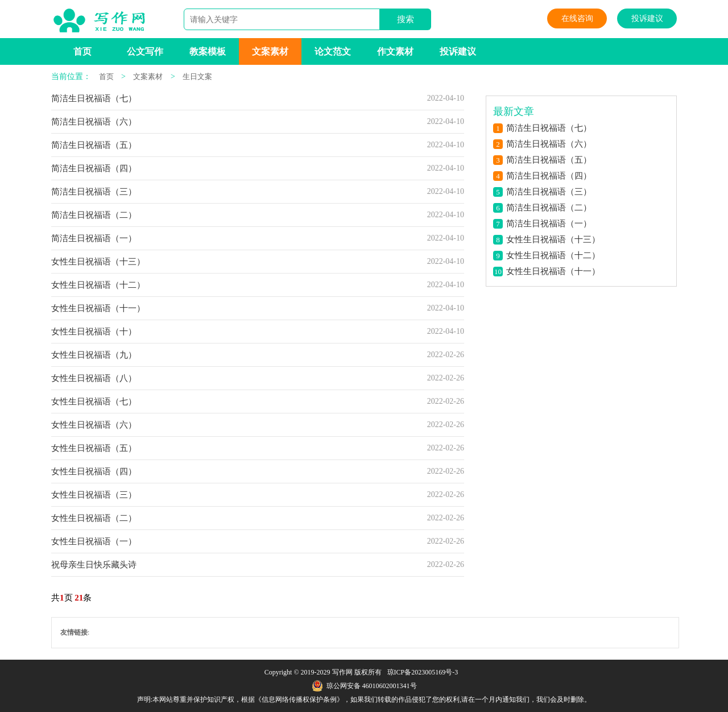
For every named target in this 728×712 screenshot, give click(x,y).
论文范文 (333, 51)
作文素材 (395, 51)
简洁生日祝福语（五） (94, 145)
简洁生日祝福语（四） (94, 168)
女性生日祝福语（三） (94, 495)
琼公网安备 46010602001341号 (364, 686)
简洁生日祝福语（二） (94, 215)
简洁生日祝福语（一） (94, 238)
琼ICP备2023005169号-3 (423, 672)
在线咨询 (577, 18)
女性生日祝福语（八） (94, 378)
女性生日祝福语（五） (94, 448)
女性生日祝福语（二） (94, 518)
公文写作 (145, 51)
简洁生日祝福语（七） (94, 98)
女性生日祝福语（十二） (98, 285)
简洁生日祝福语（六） (94, 122)
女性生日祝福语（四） (94, 471)
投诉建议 (647, 18)
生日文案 (197, 76)
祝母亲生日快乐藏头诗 (94, 565)
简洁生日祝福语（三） (94, 192)
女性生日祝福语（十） (94, 332)
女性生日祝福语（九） (94, 355)
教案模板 (208, 51)
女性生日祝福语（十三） (98, 262)
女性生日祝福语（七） (94, 401)
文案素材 (270, 51)
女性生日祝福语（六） (94, 425)
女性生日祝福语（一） (94, 541)
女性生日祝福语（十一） (98, 308)
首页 (82, 51)
